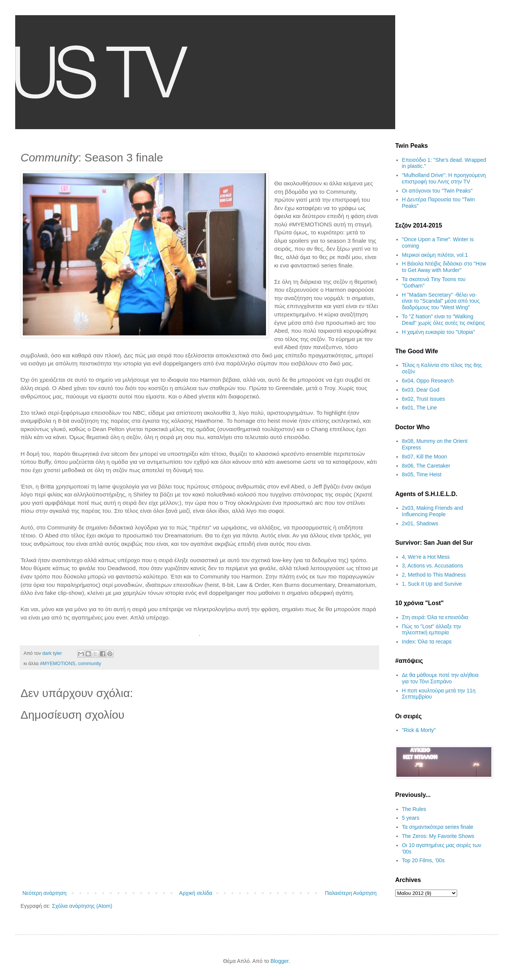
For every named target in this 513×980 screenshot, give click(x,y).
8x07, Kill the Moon (425, 457)
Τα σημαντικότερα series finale (438, 827)
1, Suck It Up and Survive (432, 584)
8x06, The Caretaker (426, 466)
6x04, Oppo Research (428, 381)
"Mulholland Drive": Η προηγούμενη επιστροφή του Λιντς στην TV (444, 178)
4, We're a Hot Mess (426, 557)
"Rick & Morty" (419, 730)
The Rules (414, 809)
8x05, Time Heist (422, 474)
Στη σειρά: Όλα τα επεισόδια (435, 617)
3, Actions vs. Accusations (433, 566)
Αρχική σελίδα (196, 893)
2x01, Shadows (420, 523)
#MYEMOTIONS (58, 664)
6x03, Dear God (421, 390)
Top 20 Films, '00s (423, 860)
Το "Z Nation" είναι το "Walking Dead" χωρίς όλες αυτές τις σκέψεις (444, 320)
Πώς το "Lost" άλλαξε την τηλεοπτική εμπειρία (432, 630)
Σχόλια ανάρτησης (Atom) (82, 906)
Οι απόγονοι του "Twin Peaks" (437, 191)
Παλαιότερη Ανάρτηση (351, 893)
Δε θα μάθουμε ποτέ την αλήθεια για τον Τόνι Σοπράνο (440, 678)
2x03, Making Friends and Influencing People (433, 511)
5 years (411, 818)
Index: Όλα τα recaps (427, 642)
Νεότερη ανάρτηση (44, 893)
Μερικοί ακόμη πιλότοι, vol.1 (435, 255)
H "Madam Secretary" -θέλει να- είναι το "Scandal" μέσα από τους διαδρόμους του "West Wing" (441, 301)
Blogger (279, 961)
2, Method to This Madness (434, 575)
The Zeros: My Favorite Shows (438, 836)
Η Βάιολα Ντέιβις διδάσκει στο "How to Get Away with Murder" (444, 267)
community (89, 664)
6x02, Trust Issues (424, 399)
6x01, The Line (420, 408)
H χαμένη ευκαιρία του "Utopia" (439, 332)
